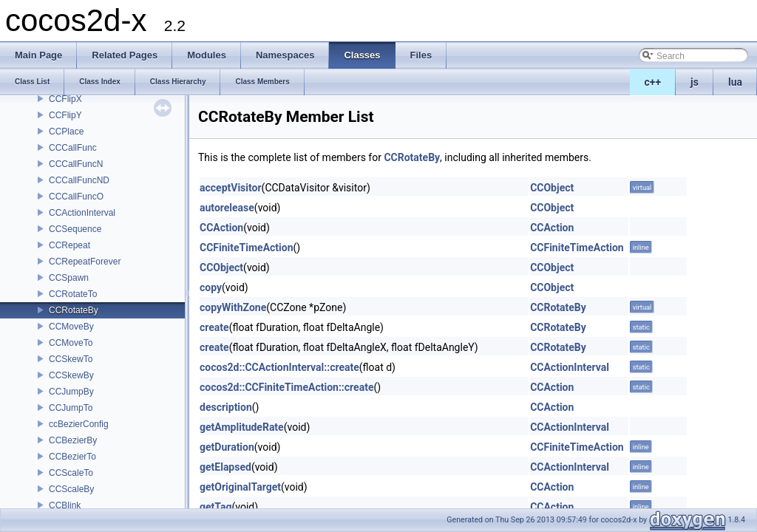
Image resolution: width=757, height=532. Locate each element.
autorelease (227, 208)
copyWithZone (233, 307)
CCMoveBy (71, 327)
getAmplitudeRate (242, 427)
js (695, 82)
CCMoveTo (71, 343)
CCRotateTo (73, 294)
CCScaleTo (71, 473)
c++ (653, 82)
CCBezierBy (73, 440)
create (214, 327)
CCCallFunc (73, 148)
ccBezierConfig (79, 424)
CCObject (552, 188)
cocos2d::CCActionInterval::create (279, 367)
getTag (215, 507)
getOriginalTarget (240, 487)
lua (735, 82)
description (226, 407)
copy (211, 287)
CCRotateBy (74, 310)
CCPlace (66, 132)
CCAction (221, 228)
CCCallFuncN (76, 164)
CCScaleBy (71, 489)
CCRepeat (69, 245)
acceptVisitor (231, 188)
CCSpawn (69, 278)
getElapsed (225, 467)
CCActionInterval (82, 213)
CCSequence (75, 229)
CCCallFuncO (76, 197)
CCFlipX (65, 99)
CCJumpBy (71, 392)
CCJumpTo (71, 408)
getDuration (227, 447)
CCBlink (65, 505)
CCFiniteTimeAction (247, 248)
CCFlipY (65, 115)
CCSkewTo (71, 359)
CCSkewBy (71, 375)
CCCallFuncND (79, 180)
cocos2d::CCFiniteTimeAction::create (286, 387)
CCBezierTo (72, 457)
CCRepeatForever (85, 262)
